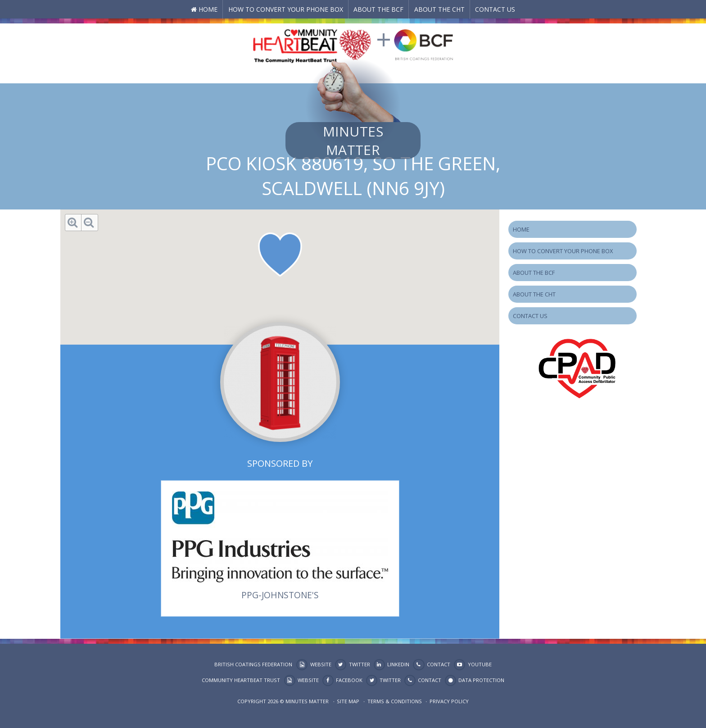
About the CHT (439, 9)
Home (208, 9)
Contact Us (495, 9)
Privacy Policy (449, 701)
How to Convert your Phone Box (286, 9)
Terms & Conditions (395, 701)
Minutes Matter (353, 141)
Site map (348, 701)
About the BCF (378, 9)
